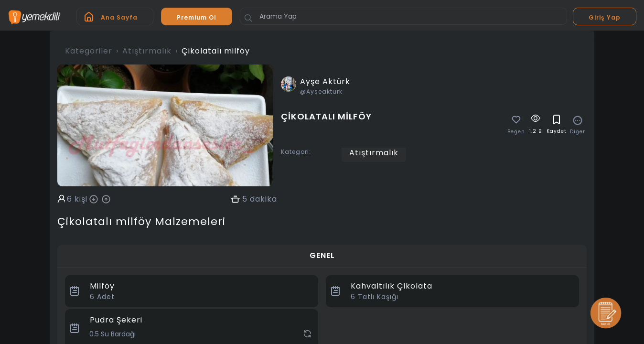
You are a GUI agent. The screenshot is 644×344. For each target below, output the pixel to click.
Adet (102, 297)
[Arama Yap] (403, 16)
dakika (263, 199)
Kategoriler (89, 51)
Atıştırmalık (147, 51)
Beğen (516, 132)
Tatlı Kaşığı (375, 297)
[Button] (248, 18)
